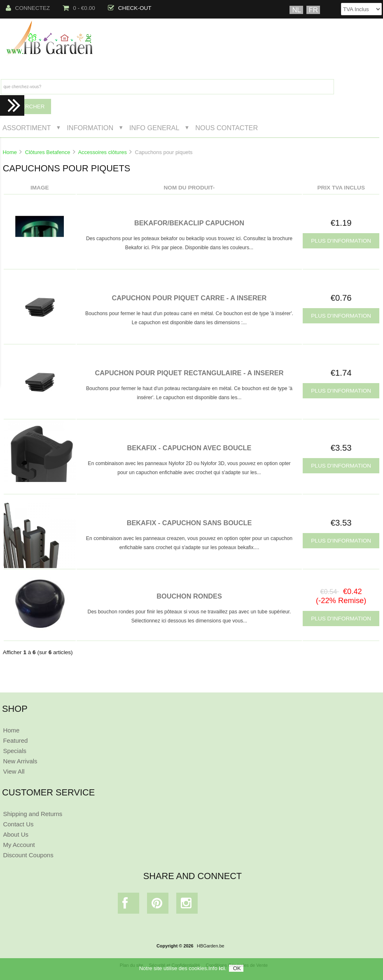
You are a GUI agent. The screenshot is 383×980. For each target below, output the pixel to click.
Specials (15, 751)
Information (90, 128)
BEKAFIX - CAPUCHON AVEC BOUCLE (189, 448)
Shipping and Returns (33, 814)
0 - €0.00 (79, 8)
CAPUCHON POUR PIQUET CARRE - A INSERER (189, 298)
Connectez (28, 8)
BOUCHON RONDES (189, 596)
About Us (16, 834)
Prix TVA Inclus (341, 188)
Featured (15, 740)
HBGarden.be (211, 946)
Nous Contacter (227, 128)
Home (9, 152)
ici (222, 968)
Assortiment (27, 128)
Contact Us (18, 824)
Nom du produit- (189, 188)
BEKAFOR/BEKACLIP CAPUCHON (189, 223)
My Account (19, 845)
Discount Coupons (28, 855)
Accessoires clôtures (103, 152)
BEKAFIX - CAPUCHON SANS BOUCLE (189, 523)
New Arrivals (20, 761)
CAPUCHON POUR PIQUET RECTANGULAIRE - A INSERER (189, 373)
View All (14, 771)
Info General (154, 128)
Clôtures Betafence (48, 152)
